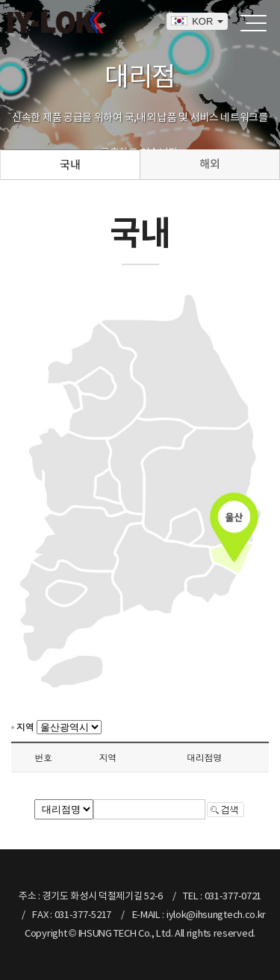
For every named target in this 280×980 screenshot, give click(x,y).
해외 (209, 164)
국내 (70, 165)
